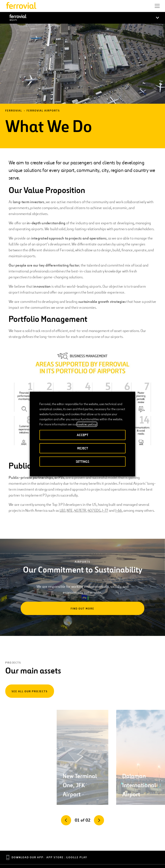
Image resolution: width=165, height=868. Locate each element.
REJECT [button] (83, 448)
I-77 (105, 510)
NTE (70, 510)
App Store (55, 858)
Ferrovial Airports (43, 111)
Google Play (77, 858)
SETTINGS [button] (82, 462)
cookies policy (87, 424)
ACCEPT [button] (82, 435)
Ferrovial (14, 111)
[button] (157, 6)
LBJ (63, 510)
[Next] (99, 820)
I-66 (119, 510)
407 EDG (94, 510)
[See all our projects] (30, 691)
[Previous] (66, 820)
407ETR (80, 510)
